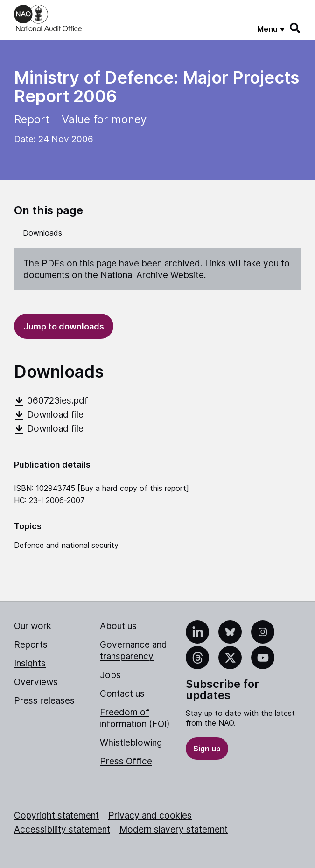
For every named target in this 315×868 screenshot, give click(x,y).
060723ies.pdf (51, 401)
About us (118, 626)
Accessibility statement (62, 829)
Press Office (126, 761)
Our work (33, 626)
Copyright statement (56, 815)
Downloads (42, 233)
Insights (30, 663)
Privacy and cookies (150, 815)
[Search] (295, 28)
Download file (49, 415)
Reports (31, 645)
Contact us (122, 694)
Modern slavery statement (174, 829)
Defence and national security (66, 545)
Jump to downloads (64, 326)
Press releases (44, 701)
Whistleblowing (131, 743)
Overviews (36, 682)
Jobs (110, 675)
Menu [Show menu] (267, 29)
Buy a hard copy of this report (133, 488)
